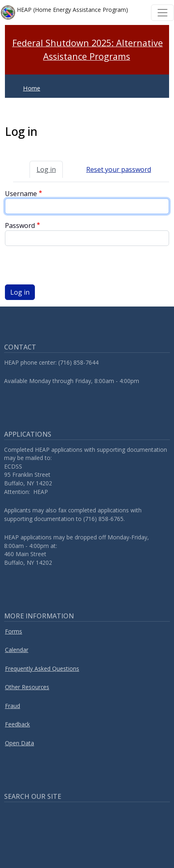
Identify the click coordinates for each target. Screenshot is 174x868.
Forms (14, 631)
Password (20, 225)
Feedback (17, 724)
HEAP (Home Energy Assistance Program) (64, 12)
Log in (46, 169)
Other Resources (27, 687)
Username (21, 194)
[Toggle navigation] (163, 13)
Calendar (17, 650)
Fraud (13, 706)
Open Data (19, 743)
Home (32, 88)
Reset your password (119, 169)
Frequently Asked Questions (42, 668)
